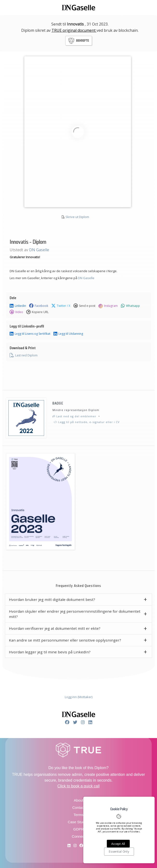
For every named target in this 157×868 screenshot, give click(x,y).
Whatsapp (130, 306)
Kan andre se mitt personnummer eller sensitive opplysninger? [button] (65, 640)
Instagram (108, 306)
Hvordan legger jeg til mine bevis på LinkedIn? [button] (50, 652)
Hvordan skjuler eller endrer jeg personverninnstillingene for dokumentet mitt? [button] (75, 614)
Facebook (39, 306)
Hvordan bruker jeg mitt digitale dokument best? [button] (52, 599)
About (78, 800)
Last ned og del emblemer (74, 416)
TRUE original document (74, 30)
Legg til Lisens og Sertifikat (30, 334)
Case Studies (78, 822)
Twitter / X (61, 306)
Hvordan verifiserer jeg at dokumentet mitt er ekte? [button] (55, 628)
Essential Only (119, 852)
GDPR (78, 829)
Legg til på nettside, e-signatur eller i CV (87, 422)
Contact (78, 807)
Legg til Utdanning (68, 334)
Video (16, 312)
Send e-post (84, 306)
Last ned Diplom (24, 355)
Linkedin (18, 306)
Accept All (118, 844)
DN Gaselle (39, 250)
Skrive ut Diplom (77, 217)
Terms (79, 815)
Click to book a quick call (78, 786)
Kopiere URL (37, 312)
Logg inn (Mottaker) (79, 697)
